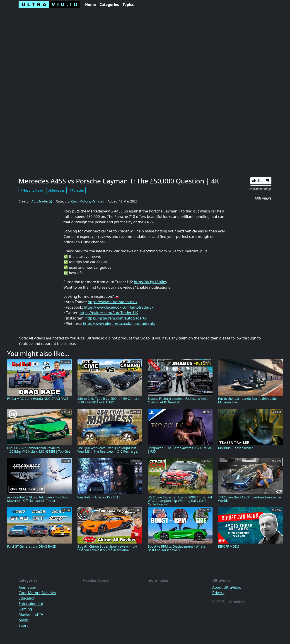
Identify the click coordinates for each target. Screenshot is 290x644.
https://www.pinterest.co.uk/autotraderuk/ (119, 324)
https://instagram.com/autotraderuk (116, 318)
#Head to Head (32, 190)
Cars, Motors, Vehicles (87, 201)
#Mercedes (57, 190)
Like (257, 181)
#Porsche (77, 190)
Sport (23, 625)
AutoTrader (42, 201)
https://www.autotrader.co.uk (112, 302)
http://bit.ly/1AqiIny (151, 282)
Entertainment (31, 604)
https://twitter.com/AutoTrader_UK (109, 313)
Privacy (218, 593)
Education (27, 598)
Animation (27, 587)
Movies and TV (31, 615)
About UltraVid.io (227, 587)
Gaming (25, 609)
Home (91, 5)
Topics (128, 5)
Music (24, 620)
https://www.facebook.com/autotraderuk (119, 307)
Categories (109, 5)
